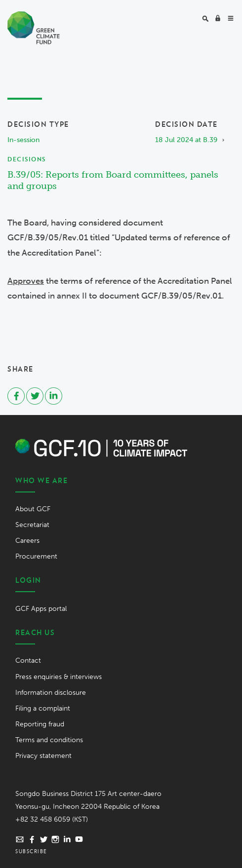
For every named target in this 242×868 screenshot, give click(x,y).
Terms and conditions (49, 740)
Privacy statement (43, 756)
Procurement (36, 556)
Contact (28, 660)
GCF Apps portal (41, 609)
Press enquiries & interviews (59, 677)
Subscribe (31, 851)
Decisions (27, 159)
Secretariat (32, 525)
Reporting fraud (40, 724)
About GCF (33, 509)
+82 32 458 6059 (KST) (52, 819)
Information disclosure (51, 693)
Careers (27, 541)
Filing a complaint (43, 708)
